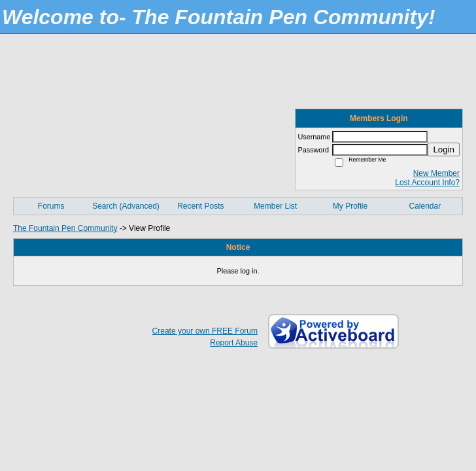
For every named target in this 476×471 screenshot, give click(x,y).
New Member (436, 173)
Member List (275, 206)
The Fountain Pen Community (65, 228)
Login (444, 149)
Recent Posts (200, 206)
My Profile (350, 206)
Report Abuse (234, 343)
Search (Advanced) (126, 206)
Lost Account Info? (427, 183)
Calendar (425, 206)
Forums (51, 206)
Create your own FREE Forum (205, 331)
